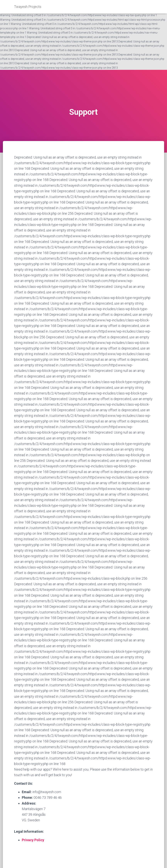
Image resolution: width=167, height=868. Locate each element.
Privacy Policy (33, 840)
